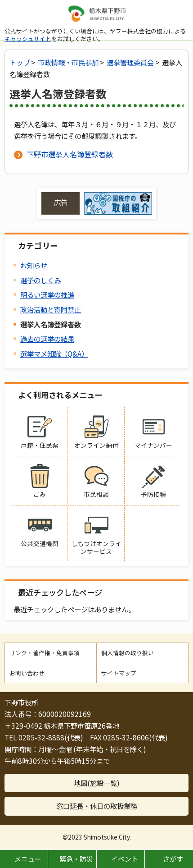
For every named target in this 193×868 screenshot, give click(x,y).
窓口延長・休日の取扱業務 (97, 806)
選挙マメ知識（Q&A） (54, 354)
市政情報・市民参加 (68, 62)
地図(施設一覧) (97, 783)
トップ (20, 62)
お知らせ (34, 265)
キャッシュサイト (28, 39)
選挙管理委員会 (130, 62)
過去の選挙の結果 (47, 339)
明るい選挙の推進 (47, 294)
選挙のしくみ (41, 280)
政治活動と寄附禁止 (51, 309)
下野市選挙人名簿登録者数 (70, 154)
